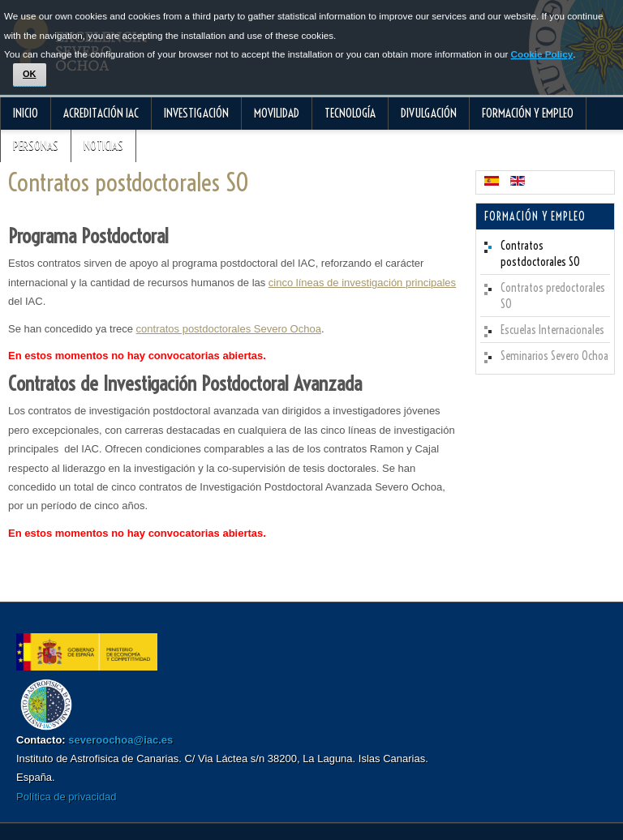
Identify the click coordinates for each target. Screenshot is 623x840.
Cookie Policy (542, 54)
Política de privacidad (67, 797)
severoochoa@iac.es (120, 740)
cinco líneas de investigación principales (362, 283)
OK (30, 74)
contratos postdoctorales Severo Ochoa (229, 329)
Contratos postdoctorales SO (129, 182)
